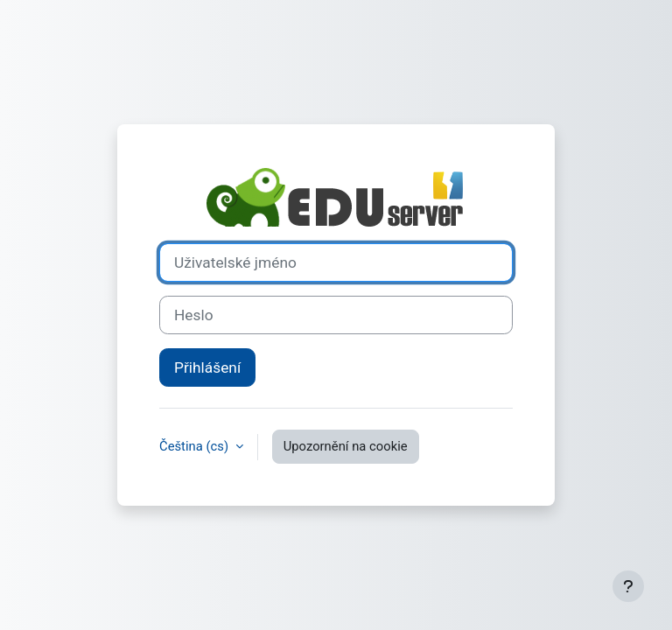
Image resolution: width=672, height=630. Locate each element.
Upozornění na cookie (346, 446)
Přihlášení (207, 367)
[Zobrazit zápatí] (628, 586)
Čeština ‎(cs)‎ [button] (196, 446)
